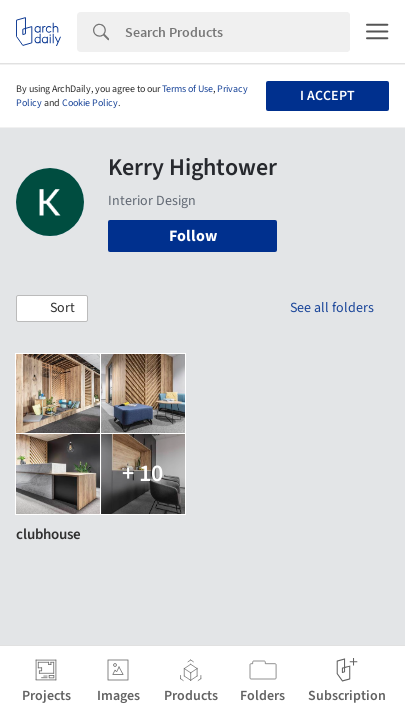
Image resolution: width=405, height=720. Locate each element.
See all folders (332, 308)
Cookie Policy (90, 103)
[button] (52, 309)
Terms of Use (187, 89)
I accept (327, 96)
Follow (193, 236)
